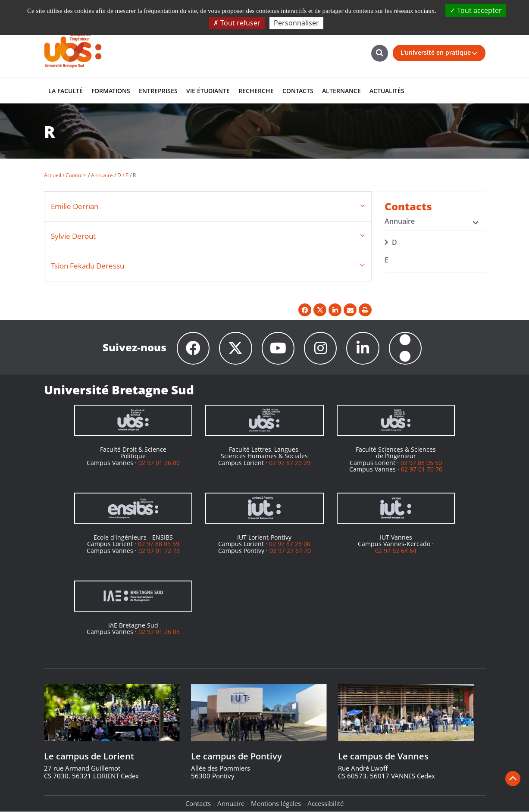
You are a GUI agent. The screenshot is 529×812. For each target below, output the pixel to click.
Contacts (198, 804)
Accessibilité (326, 804)
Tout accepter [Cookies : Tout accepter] (476, 10)
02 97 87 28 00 (290, 544)
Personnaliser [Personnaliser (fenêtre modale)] (296, 23)
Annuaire (231, 804)
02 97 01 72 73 (159, 551)
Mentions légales (276, 804)
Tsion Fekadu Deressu (88, 266)
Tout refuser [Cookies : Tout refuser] (237, 23)
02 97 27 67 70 (290, 551)
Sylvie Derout (73, 236)
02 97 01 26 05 (159, 632)
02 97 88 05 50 (421, 463)
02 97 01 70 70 (422, 470)
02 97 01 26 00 (159, 463)
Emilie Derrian (75, 206)
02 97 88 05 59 (159, 544)
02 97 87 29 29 (290, 463)
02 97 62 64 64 (396, 551)
